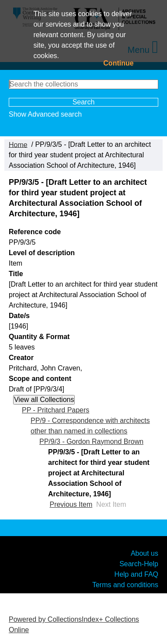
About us (144, 553)
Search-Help (139, 564)
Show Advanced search (45, 114)
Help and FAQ (136, 574)
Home (18, 144)
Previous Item (71, 504)
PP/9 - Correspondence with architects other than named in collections (90, 426)
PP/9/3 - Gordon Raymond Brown (91, 441)
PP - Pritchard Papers (56, 410)
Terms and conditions (125, 585)
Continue (118, 63)
